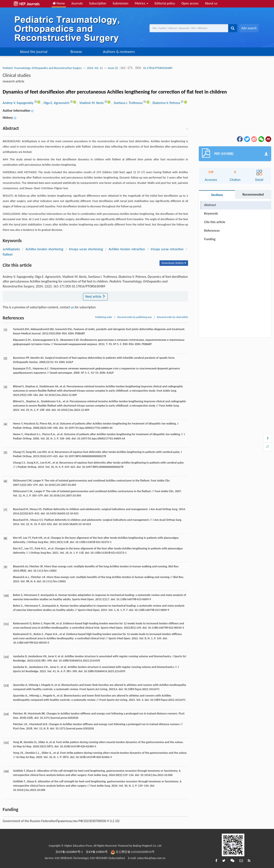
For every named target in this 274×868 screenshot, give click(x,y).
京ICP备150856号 (97, 852)
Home (59, 3)
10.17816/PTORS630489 (158, 68)
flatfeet (8, 254)
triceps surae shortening (86, 249)
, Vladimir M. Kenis (91, 103)
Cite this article (215, 222)
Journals (77, 3)
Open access (190, 3)
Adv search (249, 28)
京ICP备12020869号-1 (69, 852)
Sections (217, 195)
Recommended (253, 194)
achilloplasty (11, 249)
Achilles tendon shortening (44, 249)
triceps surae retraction (167, 249)
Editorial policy (165, 3)
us (72, 307)
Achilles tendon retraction (127, 249)
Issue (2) (113, 68)
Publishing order (104, 317)
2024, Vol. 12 (95, 68)
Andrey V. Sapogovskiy (19, 103)
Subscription (98, 3)
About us (211, 3)
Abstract (210, 205)
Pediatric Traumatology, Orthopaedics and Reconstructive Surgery (42, 68)
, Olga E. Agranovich (56, 103)
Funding (210, 239)
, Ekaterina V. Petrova (165, 103)
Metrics (141, 3)
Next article (95, 296)
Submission (120, 3)
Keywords (211, 213)
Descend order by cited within (173, 317)
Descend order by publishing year (135, 317)
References (212, 231)
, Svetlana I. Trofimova (127, 103)
